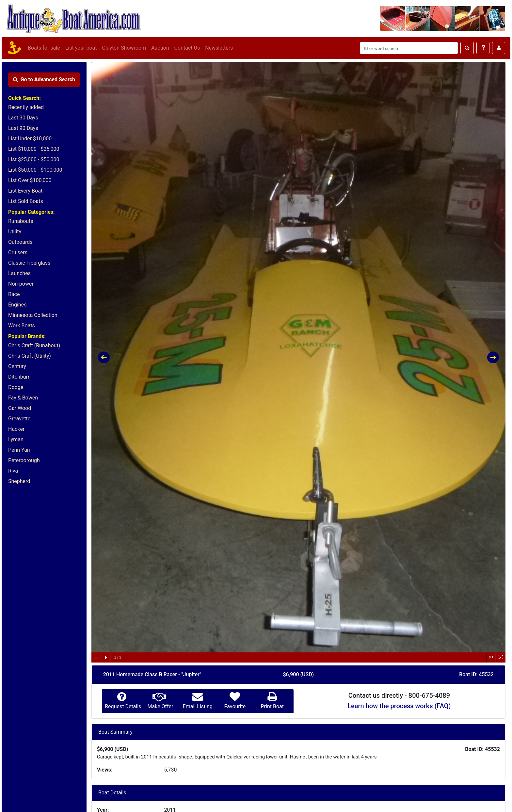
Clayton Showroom (124, 48)
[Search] (409, 48)
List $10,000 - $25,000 (34, 149)
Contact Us (187, 48)
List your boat (81, 48)
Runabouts (21, 221)
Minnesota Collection (33, 315)
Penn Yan (19, 450)
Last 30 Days (23, 118)
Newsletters (219, 48)
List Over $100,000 (30, 180)
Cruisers (18, 252)
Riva (13, 471)
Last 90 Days (23, 128)
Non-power (21, 284)
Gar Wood (20, 408)
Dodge (16, 387)
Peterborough (24, 460)
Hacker (16, 429)
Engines (17, 305)
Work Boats (22, 326)
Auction (160, 48)
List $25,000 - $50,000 (34, 159)
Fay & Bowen (23, 398)
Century (17, 366)
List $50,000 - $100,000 (35, 170)
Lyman (16, 439)
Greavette (19, 419)
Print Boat (272, 706)
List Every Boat (25, 191)
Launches (19, 273)
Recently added (26, 107)
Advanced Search (44, 79)
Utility (15, 232)
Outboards (20, 242)
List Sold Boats (26, 201)
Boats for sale (44, 48)
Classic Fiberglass (29, 263)
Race (14, 294)
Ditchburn (19, 377)
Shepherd (19, 481)
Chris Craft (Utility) (30, 356)
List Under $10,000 (30, 139)
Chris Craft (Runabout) (34, 345)
